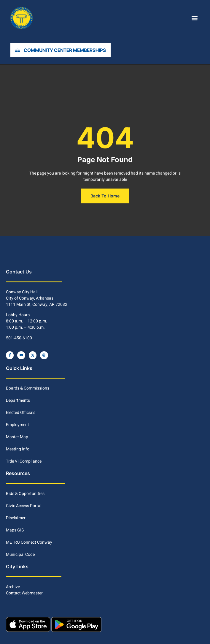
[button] (195, 18)
